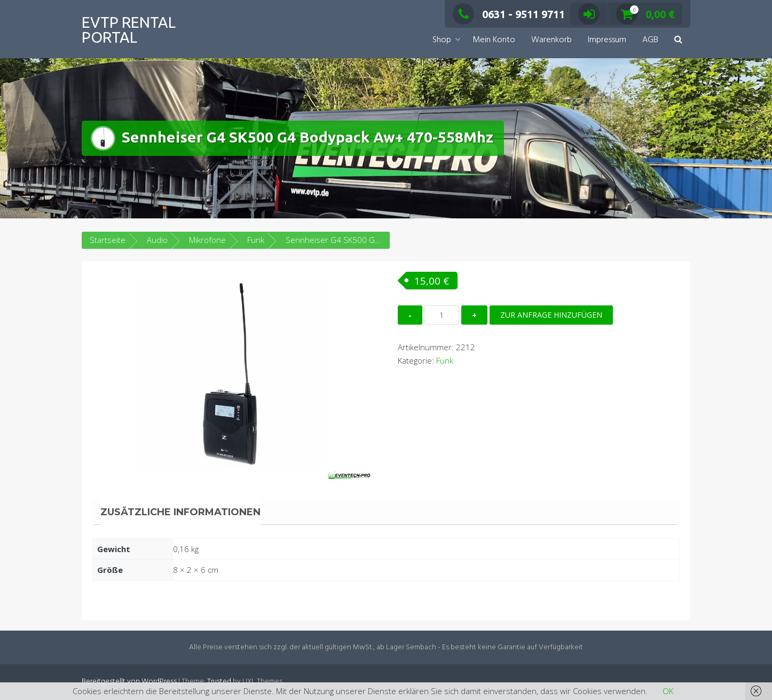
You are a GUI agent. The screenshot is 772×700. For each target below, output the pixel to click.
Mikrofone (207, 240)
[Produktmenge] (442, 315)
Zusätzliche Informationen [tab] (180, 512)
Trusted (219, 682)
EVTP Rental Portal (129, 30)
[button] (678, 40)
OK (668, 691)
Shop (442, 40)
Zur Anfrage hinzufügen (551, 315)
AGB (650, 40)
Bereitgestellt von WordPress (129, 682)
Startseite (108, 240)
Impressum (607, 40)
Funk (256, 240)
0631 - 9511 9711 (509, 14)
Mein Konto (494, 40)
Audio (157, 240)
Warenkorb (552, 40)
